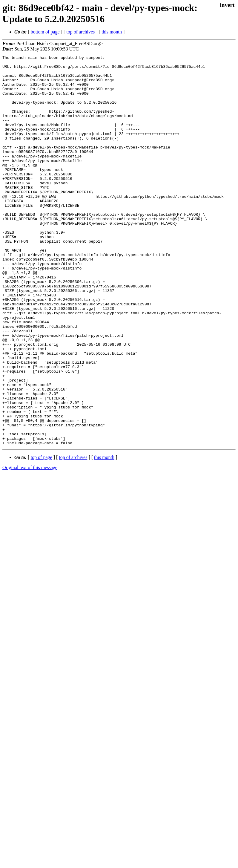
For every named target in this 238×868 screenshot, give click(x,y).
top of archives (80, 32)
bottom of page (45, 32)
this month (112, 32)
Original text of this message (30, 545)
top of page (42, 535)
